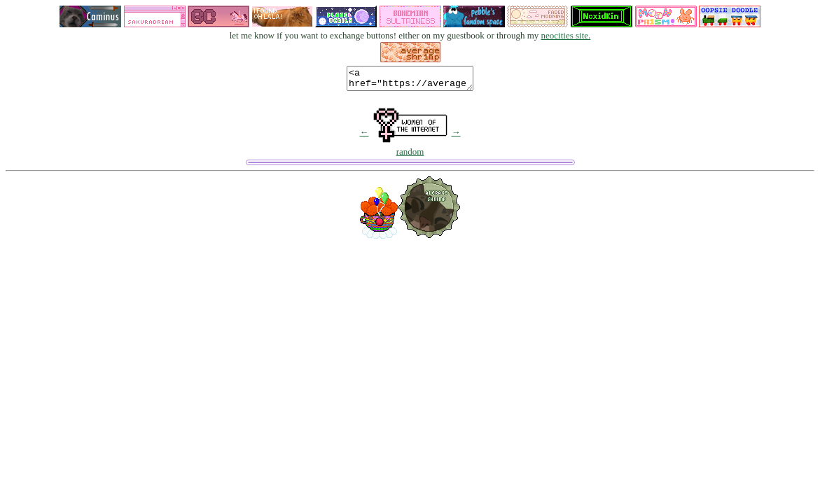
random (410, 156)
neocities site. (566, 35)
